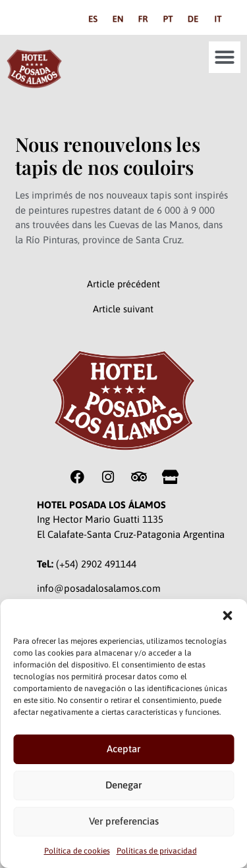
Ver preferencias (124, 821)
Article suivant (123, 309)
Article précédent (123, 284)
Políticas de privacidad (157, 851)
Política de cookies (77, 851)
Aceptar (123, 749)
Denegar (123, 785)
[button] (227, 615)
